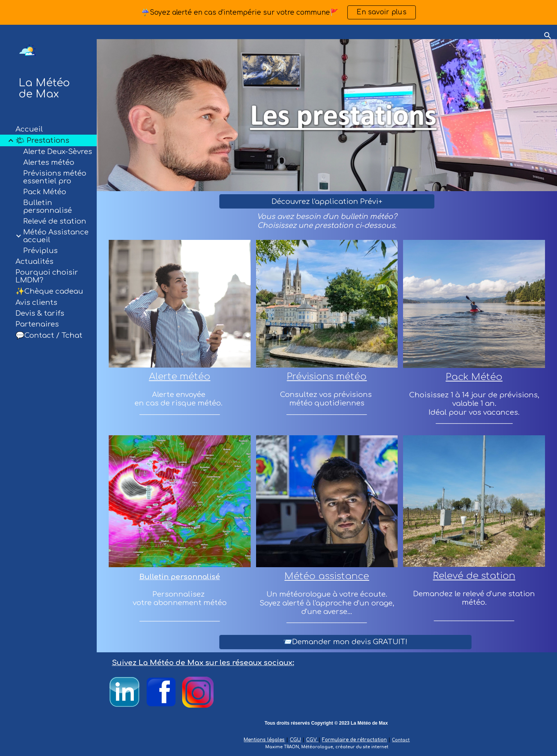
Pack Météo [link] (45, 192)
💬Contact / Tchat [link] (49, 335)
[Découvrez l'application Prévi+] (327, 201)
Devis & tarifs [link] (40, 313)
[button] (548, 36)
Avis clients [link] (36, 303)
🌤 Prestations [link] (42, 140)
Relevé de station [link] (55, 221)
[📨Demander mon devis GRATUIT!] (345, 642)
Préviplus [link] (40, 251)
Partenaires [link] (37, 324)
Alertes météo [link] (49, 162)
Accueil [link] (29, 129)
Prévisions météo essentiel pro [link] (55, 177)
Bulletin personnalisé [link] (48, 207)
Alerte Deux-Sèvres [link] (58, 152)
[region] (278, 12)
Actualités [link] (34, 262)
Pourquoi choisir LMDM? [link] (47, 276)
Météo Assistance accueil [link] (56, 236)
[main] (327, 221)
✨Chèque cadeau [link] (49, 291)
